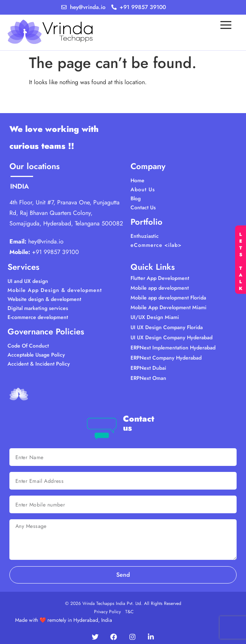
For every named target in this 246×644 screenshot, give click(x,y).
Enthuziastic (145, 236)
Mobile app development (160, 288)
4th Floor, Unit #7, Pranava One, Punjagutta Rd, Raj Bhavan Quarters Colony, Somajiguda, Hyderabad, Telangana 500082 (66, 213)
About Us (143, 189)
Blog (136, 198)
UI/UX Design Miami (155, 317)
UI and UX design (28, 281)
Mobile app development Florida (168, 298)
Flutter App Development (160, 278)
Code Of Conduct (28, 346)
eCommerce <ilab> (156, 245)
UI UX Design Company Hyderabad (172, 337)
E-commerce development (38, 317)
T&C (129, 612)
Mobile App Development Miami (169, 307)
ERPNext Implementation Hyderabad (173, 348)
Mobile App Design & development (55, 290)
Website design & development (44, 299)
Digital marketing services (38, 308)
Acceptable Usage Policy (36, 355)
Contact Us (143, 207)
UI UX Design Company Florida (167, 327)
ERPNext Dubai (148, 368)
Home (137, 180)
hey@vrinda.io (46, 241)
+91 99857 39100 (55, 252)
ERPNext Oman (148, 378)
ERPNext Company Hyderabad (166, 358)
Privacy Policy (107, 612)
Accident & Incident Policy (39, 364)
